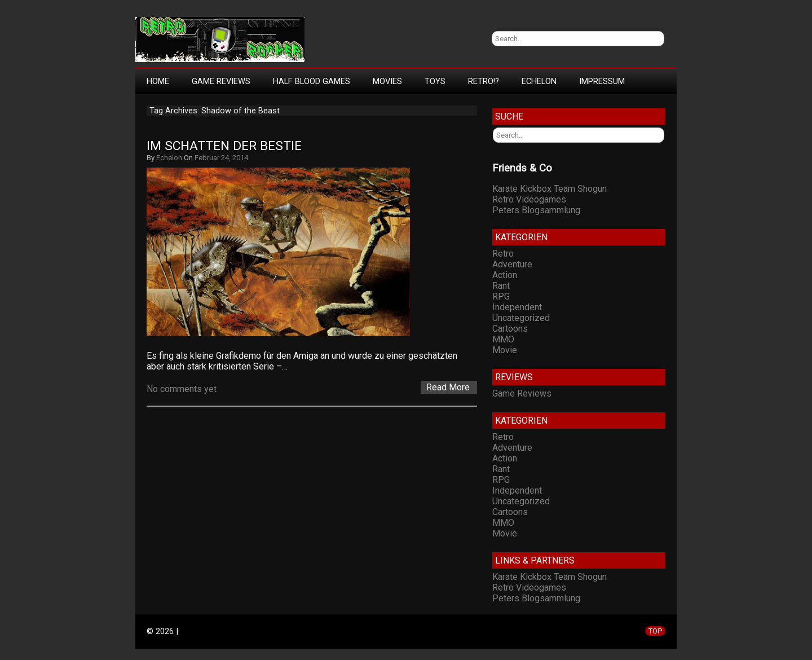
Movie (505, 350)
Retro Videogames (529, 199)
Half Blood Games (312, 81)
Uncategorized (521, 318)
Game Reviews (221, 81)
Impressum (602, 81)
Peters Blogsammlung (536, 210)
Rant (501, 286)
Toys (435, 81)
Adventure (512, 264)
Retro (503, 254)
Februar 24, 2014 (221, 158)
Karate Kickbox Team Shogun (550, 189)
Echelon (539, 81)
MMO (503, 339)
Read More (448, 387)
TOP (655, 631)
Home (158, 81)
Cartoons (510, 329)
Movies (387, 81)
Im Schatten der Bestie (224, 146)
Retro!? (484, 81)
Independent (517, 307)
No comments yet (182, 389)
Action (505, 275)
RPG (501, 296)
